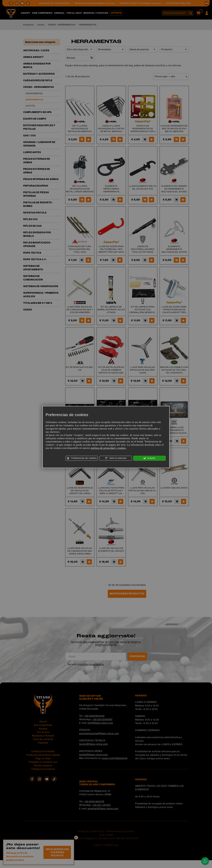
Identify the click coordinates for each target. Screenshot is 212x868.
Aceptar (149, 458)
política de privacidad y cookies (108, 448)
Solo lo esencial (116, 458)
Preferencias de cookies (82, 458)
